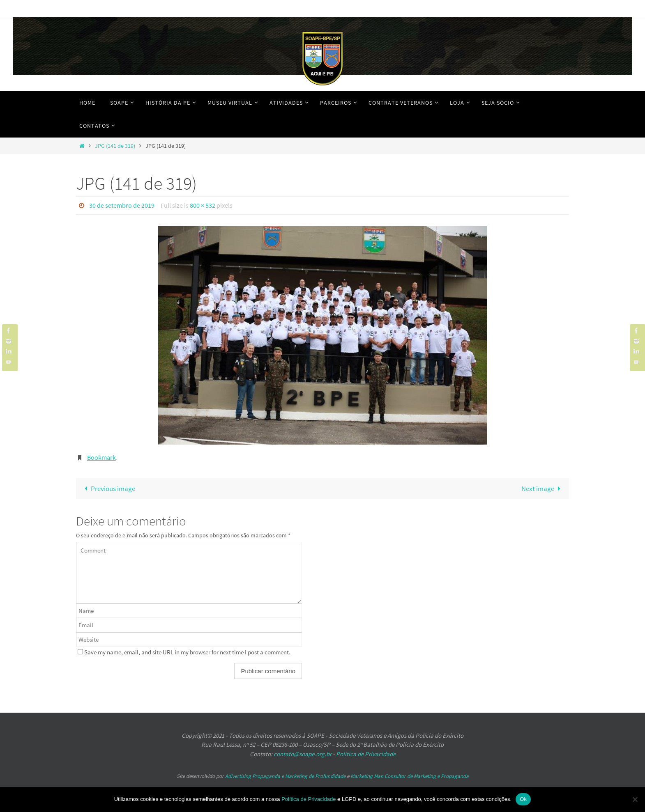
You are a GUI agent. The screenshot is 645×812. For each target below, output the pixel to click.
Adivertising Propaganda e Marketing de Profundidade (285, 776)
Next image (543, 488)
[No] (635, 799)
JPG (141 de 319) (115, 146)
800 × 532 (203, 205)
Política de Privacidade (366, 754)
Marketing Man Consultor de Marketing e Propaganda (410, 776)
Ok (523, 799)
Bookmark (101, 457)
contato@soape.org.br (303, 754)
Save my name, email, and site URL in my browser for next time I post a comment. (187, 652)
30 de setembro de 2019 (122, 205)
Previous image (108, 488)
